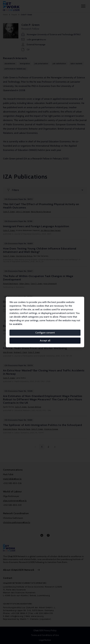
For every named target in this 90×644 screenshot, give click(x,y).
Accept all (45, 341)
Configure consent (45, 333)
